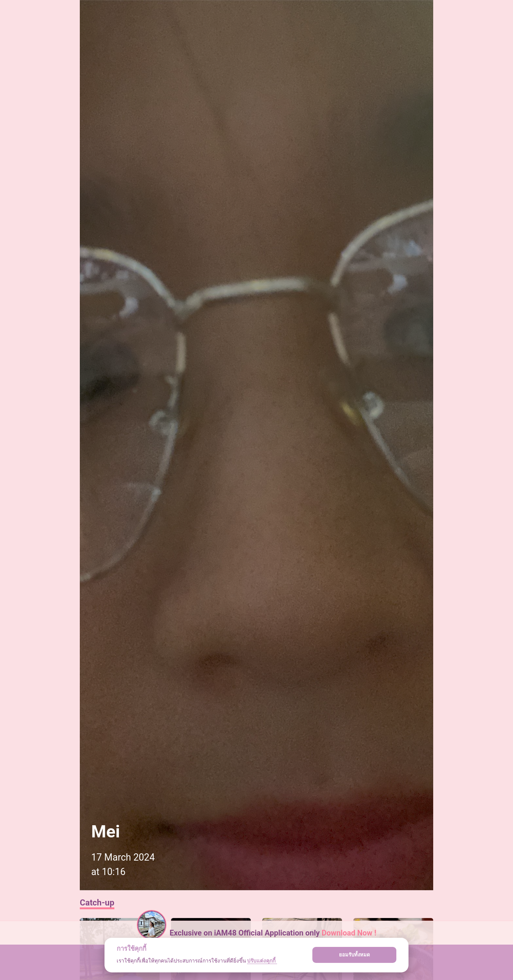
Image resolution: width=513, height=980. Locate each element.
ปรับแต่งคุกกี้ (262, 961)
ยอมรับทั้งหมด (355, 955)
